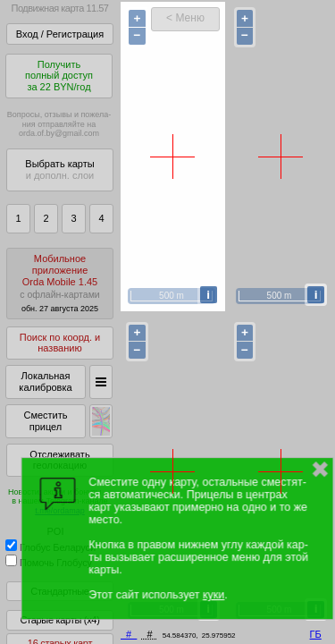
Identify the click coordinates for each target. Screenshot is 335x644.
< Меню (185, 18)
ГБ (316, 634)
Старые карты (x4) (59, 620)
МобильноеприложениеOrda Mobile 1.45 (60, 283)
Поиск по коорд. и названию (60, 343)
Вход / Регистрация (60, 34)
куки (214, 595)
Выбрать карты (59, 169)
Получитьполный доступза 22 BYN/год (59, 76)
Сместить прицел (45, 421)
